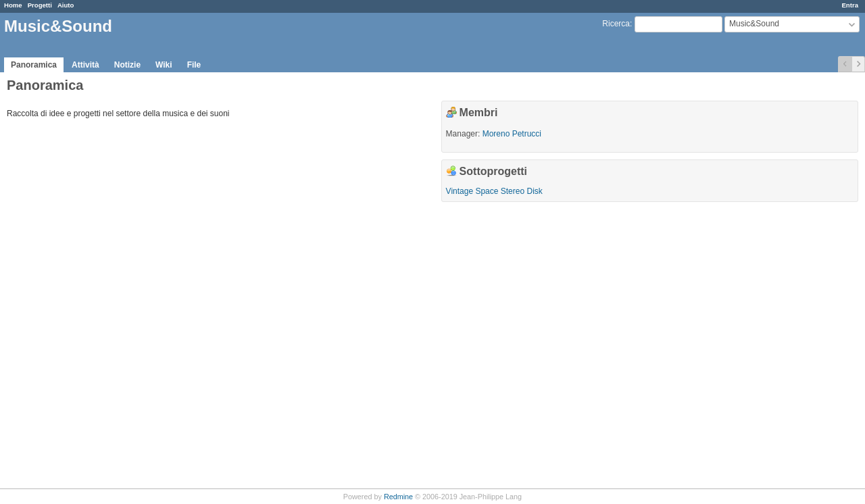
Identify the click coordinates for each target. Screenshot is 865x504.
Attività (85, 65)
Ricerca (616, 24)
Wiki (164, 65)
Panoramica (34, 65)
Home (13, 5)
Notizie (127, 65)
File (194, 65)
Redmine (398, 497)
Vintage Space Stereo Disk (494, 191)
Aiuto (66, 5)
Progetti (40, 5)
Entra (850, 5)
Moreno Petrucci (512, 134)
